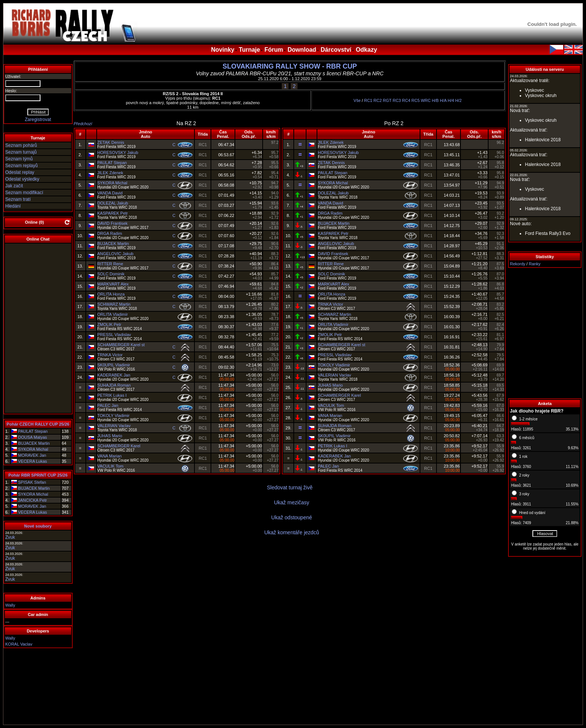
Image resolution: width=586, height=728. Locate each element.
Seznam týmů (19, 159)
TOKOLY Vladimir (114, 416)
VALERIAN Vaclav (114, 426)
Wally (10, 605)
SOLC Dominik (111, 274)
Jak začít (14, 186)
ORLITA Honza (111, 294)
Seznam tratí (18, 199)
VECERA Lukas (32, 461)
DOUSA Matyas (32, 437)
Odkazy (366, 50)
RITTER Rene (110, 264)
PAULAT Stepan (33, 431)
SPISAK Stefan (32, 482)
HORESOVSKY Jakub (118, 152)
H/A (443, 100)
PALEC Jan (108, 405)
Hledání (13, 206)
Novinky (223, 50)
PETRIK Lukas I (112, 395)
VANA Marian (110, 456)
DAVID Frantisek (113, 223)
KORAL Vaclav (19, 644)
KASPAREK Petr (113, 213)
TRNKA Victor (110, 355)
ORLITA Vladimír (113, 314)
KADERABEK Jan (114, 375)
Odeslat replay (20, 172)
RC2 (378, 100)
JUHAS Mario (110, 436)
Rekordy (518, 264)
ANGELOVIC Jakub (116, 254)
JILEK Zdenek (110, 173)
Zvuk (10, 537)
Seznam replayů (22, 166)
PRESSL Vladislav (114, 335)
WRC (426, 100)
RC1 (368, 100)
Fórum (274, 50)
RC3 (397, 100)
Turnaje (249, 50)
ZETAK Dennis (111, 142)
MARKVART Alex (113, 284)
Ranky (534, 264)
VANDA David (110, 193)
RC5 (416, 100)
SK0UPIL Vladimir (114, 365)
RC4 (406, 100)
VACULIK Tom (111, 466)
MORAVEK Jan (32, 455)
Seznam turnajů (21, 152)
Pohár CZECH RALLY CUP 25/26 (38, 424)
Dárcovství (336, 50)
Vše (357, 100)
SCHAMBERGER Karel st (121, 345)
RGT (387, 100)
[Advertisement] (545, 333)
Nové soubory (38, 526)
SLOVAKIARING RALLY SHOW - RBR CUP (290, 66)
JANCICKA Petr (32, 500)
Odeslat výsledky (22, 179)
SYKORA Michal (33, 449)
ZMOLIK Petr (109, 324)
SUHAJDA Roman (114, 385)
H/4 (451, 100)
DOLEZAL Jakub (113, 203)
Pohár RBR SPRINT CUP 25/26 (38, 475)
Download (302, 50)
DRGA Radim (110, 233)
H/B (435, 100)
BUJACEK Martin (34, 443)
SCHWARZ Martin (114, 304)
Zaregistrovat (38, 120)
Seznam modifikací (24, 193)
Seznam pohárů (21, 145)
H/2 (458, 100)
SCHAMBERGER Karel (119, 446)
